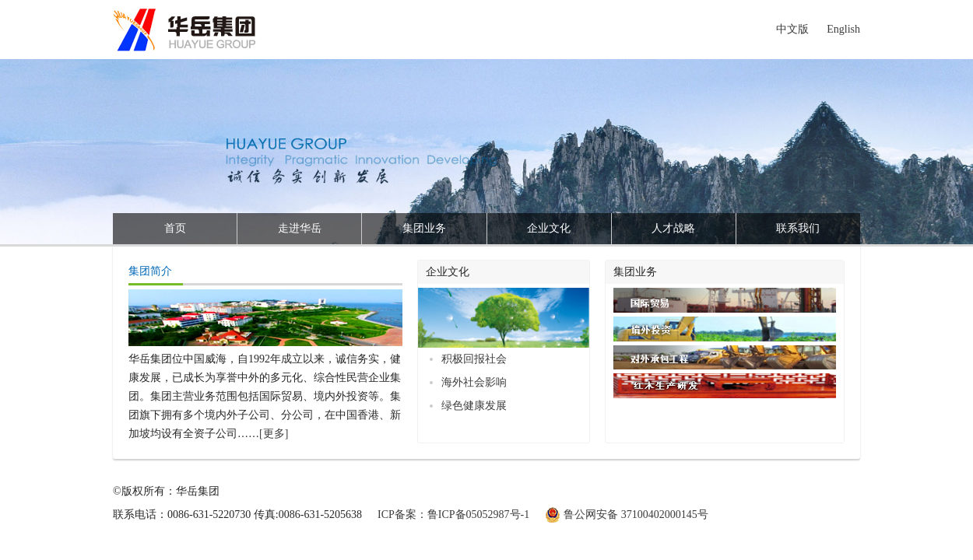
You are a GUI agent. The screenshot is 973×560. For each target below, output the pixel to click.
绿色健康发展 (474, 406)
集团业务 (424, 228)
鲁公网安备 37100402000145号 (636, 514)
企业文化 (549, 228)
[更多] (274, 434)
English (843, 29)
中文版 (792, 29)
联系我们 (798, 228)
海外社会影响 (474, 382)
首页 (175, 228)
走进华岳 (300, 228)
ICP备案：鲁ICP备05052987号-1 (453, 514)
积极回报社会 (474, 359)
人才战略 (673, 228)
